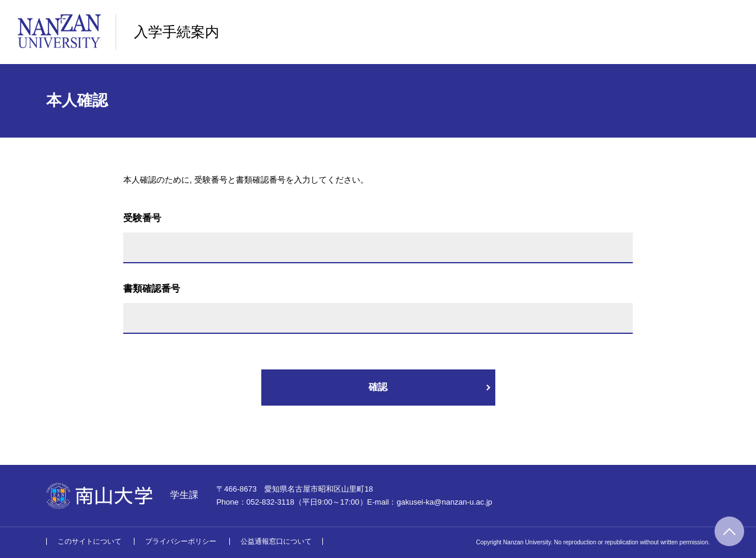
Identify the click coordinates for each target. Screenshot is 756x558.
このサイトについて (89, 541)
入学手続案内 (177, 32)
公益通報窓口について (276, 541)
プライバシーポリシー (181, 541)
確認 (378, 387)
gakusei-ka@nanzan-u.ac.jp (444, 502)
